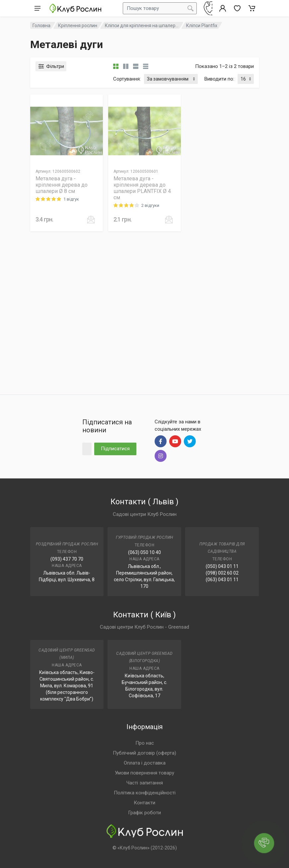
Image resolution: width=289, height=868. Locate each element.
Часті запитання (145, 783)
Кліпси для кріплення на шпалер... (142, 26)
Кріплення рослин (78, 26)
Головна (41, 26)
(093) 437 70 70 (67, 559)
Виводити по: (219, 79)
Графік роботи (144, 813)
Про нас (145, 743)
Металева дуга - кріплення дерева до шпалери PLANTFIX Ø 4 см (142, 188)
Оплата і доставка (145, 763)
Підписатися (115, 449)
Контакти (144, 803)
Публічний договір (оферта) (144, 753)
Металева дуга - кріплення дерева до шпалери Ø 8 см (62, 185)
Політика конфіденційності (145, 793)
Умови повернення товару (144, 773)
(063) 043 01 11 (222, 580)
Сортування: (127, 79)
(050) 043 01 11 (222, 566)
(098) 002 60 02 (222, 573)
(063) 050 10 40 (144, 552)
